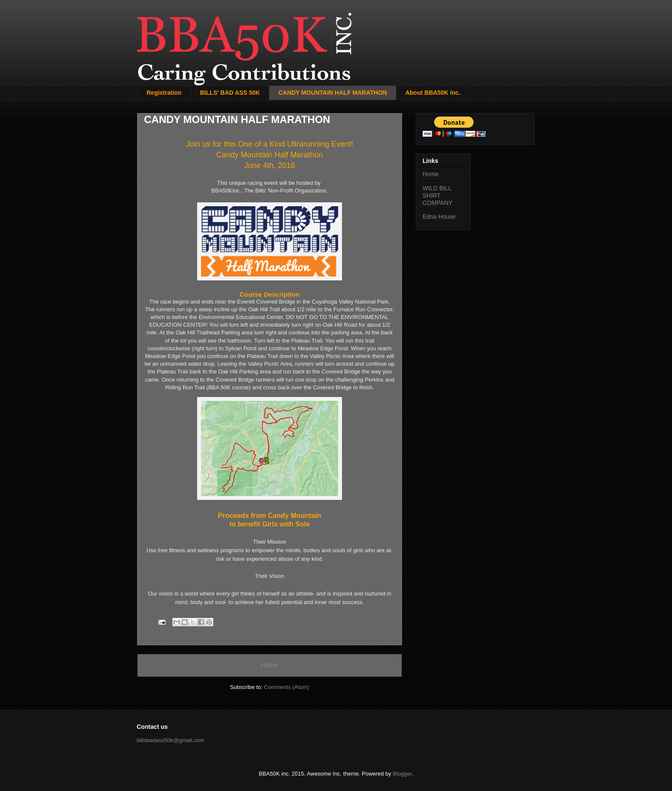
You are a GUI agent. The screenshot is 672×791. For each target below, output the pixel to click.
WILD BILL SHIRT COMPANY (438, 195)
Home (270, 665)
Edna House (439, 217)
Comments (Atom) (286, 687)
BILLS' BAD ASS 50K (230, 93)
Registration (164, 93)
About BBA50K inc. (433, 93)
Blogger (402, 774)
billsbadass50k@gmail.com (171, 740)
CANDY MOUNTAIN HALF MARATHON (333, 93)
